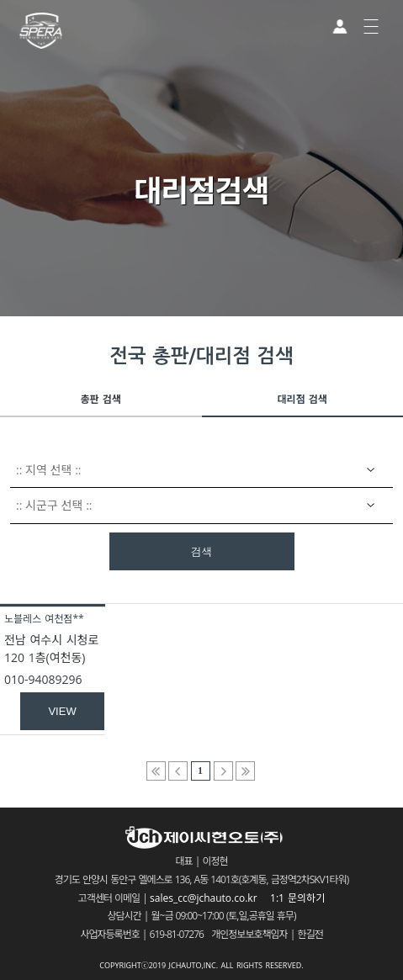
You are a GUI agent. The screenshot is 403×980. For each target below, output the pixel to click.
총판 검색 (101, 399)
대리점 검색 (302, 399)
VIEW (62, 711)
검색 (202, 552)
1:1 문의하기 (297, 898)
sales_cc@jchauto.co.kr (209, 898)
